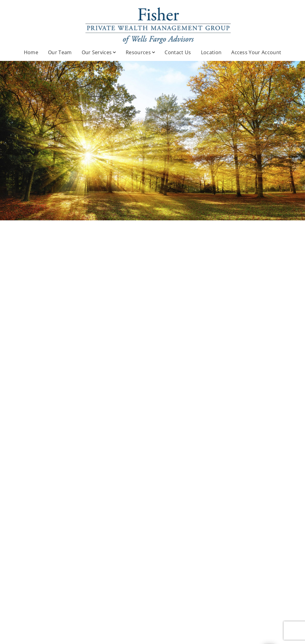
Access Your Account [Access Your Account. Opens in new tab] (256, 52)
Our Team (60, 52)
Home (31, 52)
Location (211, 52)
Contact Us (178, 52)
